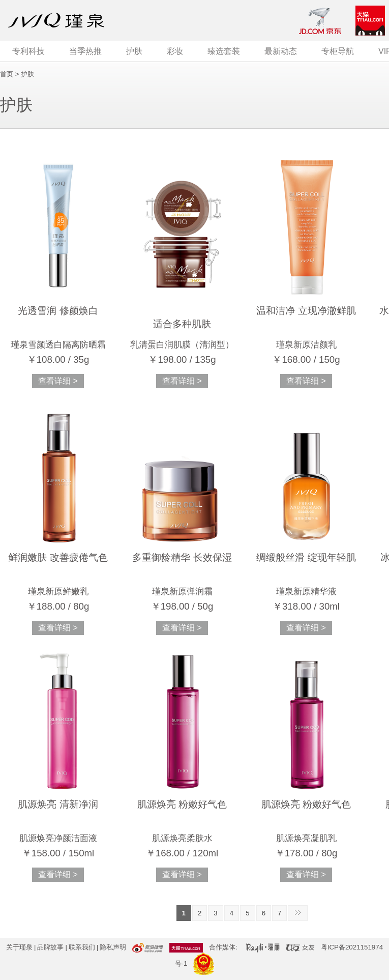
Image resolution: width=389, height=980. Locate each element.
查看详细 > (58, 381)
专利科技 (28, 51)
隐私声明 (113, 947)
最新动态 (281, 51)
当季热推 (85, 51)
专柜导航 (338, 51)
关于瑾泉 (19, 947)
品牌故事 (50, 947)
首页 (7, 74)
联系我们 (82, 947)
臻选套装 (224, 51)
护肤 (134, 51)
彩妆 (175, 51)
